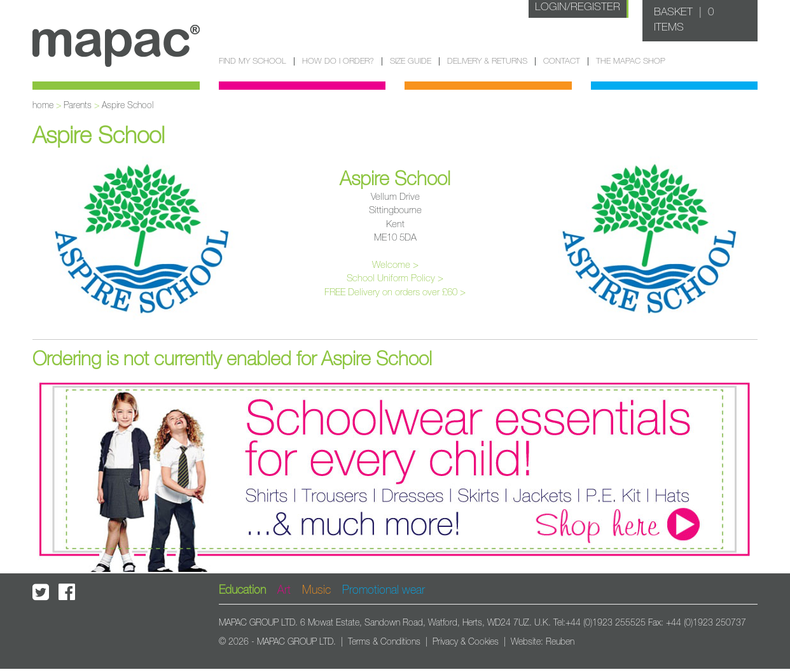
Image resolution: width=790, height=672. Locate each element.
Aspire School (128, 106)
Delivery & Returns (487, 61)
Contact (562, 61)
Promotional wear (384, 591)
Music (316, 591)
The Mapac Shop (631, 61)
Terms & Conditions (384, 642)
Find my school (253, 61)
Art (284, 591)
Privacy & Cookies (466, 642)
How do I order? (338, 61)
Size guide (411, 61)
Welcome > (395, 265)
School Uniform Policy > (395, 278)
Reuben (560, 642)
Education (242, 591)
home (43, 106)
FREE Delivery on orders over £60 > (395, 292)
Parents (78, 106)
